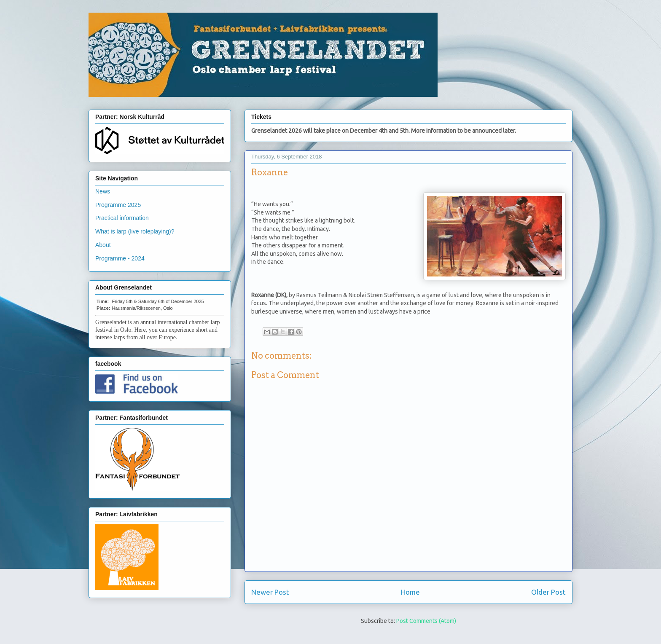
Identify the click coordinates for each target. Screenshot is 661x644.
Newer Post (270, 592)
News (103, 191)
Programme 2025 (118, 205)
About (103, 245)
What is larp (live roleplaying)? (135, 231)
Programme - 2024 (120, 258)
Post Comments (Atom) (426, 621)
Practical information (122, 218)
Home (410, 592)
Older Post (548, 592)
